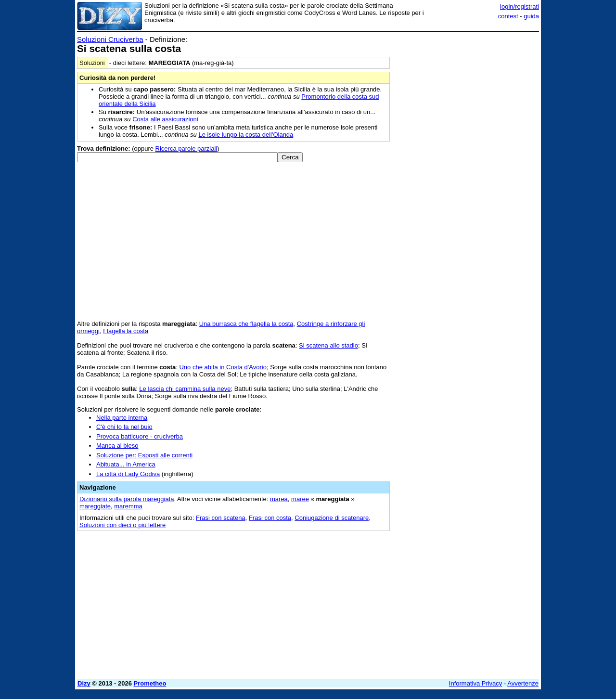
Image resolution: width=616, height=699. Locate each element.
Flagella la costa (126, 331)
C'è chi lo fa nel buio (124, 427)
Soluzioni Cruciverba (110, 39)
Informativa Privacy (476, 683)
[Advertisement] (467, 180)
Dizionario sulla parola (127, 499)
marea (279, 499)
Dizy (84, 683)
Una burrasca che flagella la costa (246, 324)
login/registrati (520, 6)
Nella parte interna (122, 418)
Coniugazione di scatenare (332, 518)
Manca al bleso (117, 446)
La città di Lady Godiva (128, 474)
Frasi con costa (270, 518)
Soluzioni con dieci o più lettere (122, 525)
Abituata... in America (126, 464)
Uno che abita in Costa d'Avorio (223, 367)
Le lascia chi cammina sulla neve (185, 389)
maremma (128, 506)
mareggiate (95, 506)
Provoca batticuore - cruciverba (140, 436)
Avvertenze (523, 683)
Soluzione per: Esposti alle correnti (144, 455)
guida (531, 16)
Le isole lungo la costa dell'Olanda (246, 135)
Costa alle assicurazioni (165, 119)
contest (508, 16)
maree (300, 499)
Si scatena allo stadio (328, 345)
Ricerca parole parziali (186, 149)
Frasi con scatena (221, 518)
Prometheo (150, 683)
